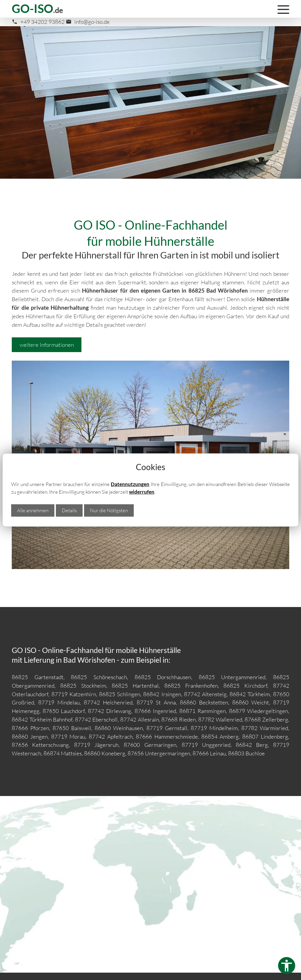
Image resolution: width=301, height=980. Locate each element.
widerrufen (142, 492)
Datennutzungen (130, 484)
